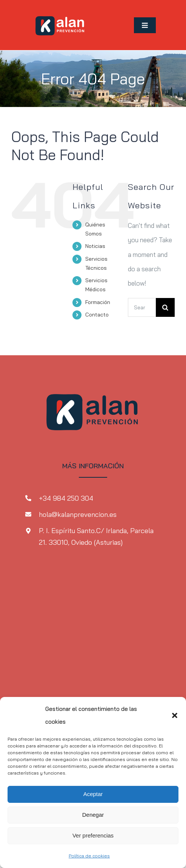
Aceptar (93, 794)
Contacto (97, 315)
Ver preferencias (93, 835)
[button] (175, 715)
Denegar (93, 815)
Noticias (95, 246)
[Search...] (142, 307)
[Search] (165, 307)
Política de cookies (89, 856)
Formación (98, 302)
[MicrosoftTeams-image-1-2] (60, 11)
